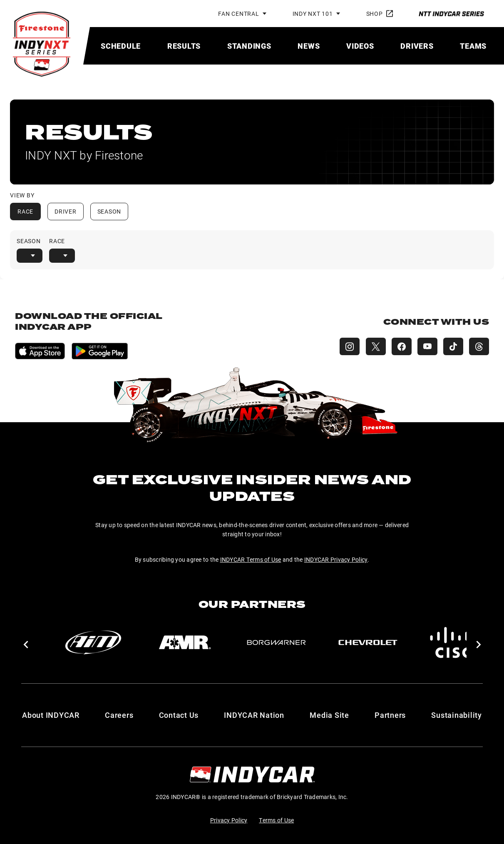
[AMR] (185, 642)
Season (109, 211)
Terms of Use (276, 820)
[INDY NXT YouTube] (426, 346)
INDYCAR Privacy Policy (336, 559)
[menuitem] (121, 46)
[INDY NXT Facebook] (399, 346)
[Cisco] (459, 642)
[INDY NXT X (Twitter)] (372, 346)
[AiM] (93, 642)
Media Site (329, 715)
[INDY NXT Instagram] (346, 346)
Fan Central (238, 14)
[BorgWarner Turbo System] (276, 642)
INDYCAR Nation (254, 715)
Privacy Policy (229, 820)
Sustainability (457, 715)
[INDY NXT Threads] (479, 346)
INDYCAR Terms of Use (251, 559)
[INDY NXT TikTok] (452, 346)
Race (25, 211)
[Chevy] (368, 642)
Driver (66, 211)
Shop (380, 14)
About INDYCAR (51, 715)
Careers (119, 715)
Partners (390, 715)
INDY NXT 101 (313, 14)
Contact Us (179, 715)
